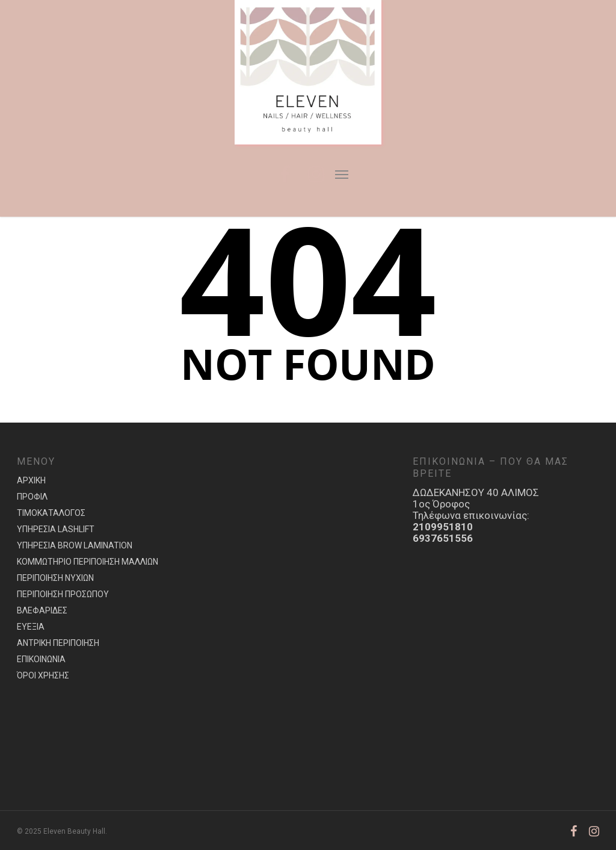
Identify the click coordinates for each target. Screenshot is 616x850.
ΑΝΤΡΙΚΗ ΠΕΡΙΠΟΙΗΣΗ (58, 643)
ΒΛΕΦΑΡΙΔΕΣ (42, 610)
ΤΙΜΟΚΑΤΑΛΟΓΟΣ (51, 513)
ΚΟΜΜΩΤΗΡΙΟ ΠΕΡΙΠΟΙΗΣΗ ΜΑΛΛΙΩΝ (88, 562)
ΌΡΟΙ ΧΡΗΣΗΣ (43, 675)
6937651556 (443, 538)
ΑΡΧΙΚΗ (31, 480)
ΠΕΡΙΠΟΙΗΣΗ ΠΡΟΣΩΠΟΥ (63, 594)
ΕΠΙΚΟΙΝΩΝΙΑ (41, 659)
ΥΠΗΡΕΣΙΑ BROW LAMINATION (75, 545)
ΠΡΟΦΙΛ (32, 497)
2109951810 (443, 527)
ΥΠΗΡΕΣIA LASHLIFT (56, 529)
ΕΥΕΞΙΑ (31, 627)
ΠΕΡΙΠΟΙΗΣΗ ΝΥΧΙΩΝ (55, 578)
